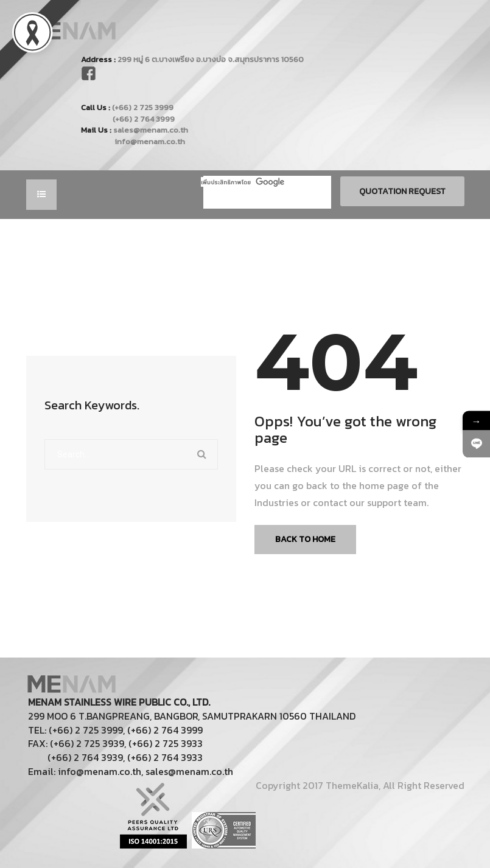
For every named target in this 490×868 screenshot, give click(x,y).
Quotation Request (402, 191)
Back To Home (305, 539)
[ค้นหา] (248, 182)
